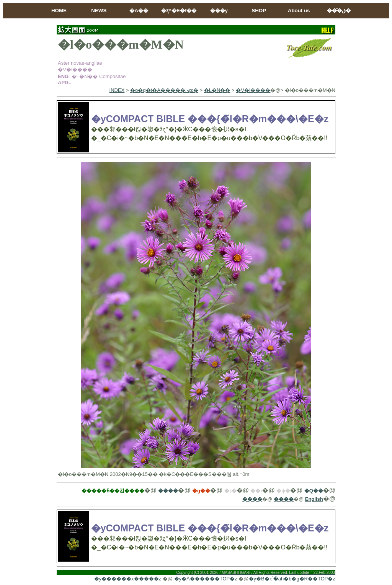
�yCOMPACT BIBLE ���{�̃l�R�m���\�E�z (210, 119)
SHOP (259, 11)
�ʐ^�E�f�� (179, 11)
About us (299, 11)
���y (219, 11)
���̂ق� (339, 11)
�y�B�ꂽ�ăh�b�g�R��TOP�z (292, 579)
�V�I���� (253, 90)
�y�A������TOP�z (205, 579)
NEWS (99, 11)
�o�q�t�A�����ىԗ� (164, 90)
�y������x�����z (128, 579)
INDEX (117, 90)
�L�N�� (217, 90)
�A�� (139, 11)
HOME (59, 11)
